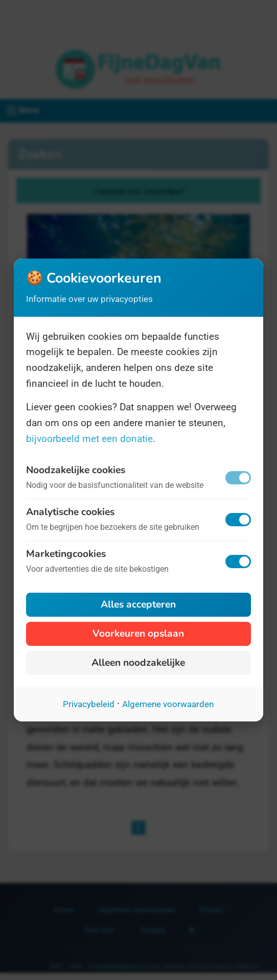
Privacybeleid (89, 704)
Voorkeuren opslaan (138, 634)
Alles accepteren (138, 604)
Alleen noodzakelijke (138, 663)
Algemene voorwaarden (168, 704)
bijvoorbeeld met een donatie (89, 439)
